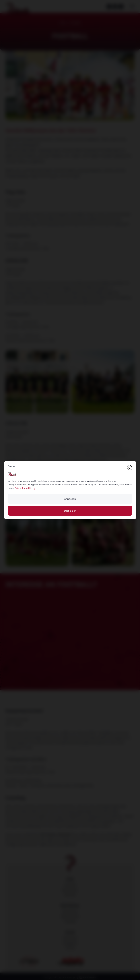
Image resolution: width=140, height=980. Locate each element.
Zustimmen (70, 511)
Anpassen (70, 499)
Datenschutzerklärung (25, 488)
